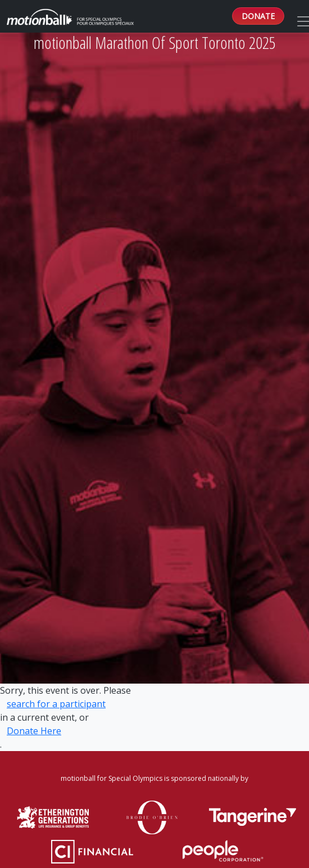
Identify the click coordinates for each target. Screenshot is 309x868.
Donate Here (34, 731)
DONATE (258, 16)
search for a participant (56, 704)
